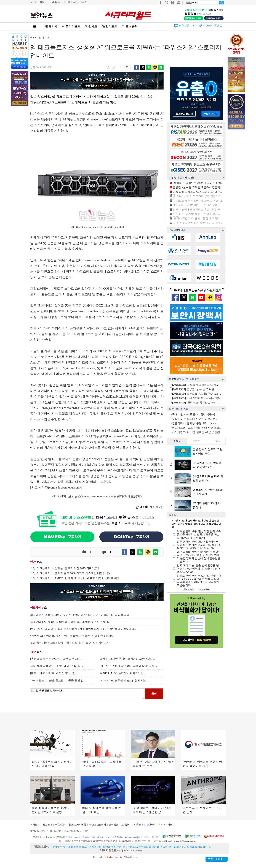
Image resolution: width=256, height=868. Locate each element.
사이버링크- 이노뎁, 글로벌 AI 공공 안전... (197, 432)
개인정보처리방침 (77, 825)
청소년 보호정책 (97, 825)
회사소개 (35, 825)
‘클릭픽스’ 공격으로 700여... (196, 403)
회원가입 (44, 2)
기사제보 (56, 2)
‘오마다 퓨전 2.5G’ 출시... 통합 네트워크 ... (198, 218)
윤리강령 (114, 825)
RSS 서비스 (166, 825)
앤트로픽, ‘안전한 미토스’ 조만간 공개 (195, 205)
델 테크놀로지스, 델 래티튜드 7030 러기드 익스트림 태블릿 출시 (72, 573)
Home (33, 38)
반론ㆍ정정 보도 (217, 859)
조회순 (177, 441)
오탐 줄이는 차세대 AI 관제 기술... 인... (195, 419)
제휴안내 (138, 825)
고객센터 (126, 825)
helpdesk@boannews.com (185, 841)
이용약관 (60, 825)
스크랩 (67, 2)
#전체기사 (51, 26)
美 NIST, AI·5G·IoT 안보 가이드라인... (123, 673)
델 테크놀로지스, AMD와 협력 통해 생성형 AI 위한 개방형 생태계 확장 (76, 578)
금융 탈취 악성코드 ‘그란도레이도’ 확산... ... (57, 666)
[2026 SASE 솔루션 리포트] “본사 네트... (124, 680)
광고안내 (47, 825)
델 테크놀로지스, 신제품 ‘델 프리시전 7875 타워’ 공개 (66, 568)
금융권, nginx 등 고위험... (194, 389)
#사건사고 (91, 26)
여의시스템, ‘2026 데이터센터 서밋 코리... (197, 428)
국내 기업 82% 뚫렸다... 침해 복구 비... (195, 414)
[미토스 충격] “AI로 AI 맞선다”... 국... (53, 673)
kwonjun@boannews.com (130, 851)
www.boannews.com (95, 496)
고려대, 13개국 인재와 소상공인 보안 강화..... (127, 659)
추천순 (196, 441)
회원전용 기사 (187, 26)
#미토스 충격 (129, 26)
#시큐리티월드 (71, 26)
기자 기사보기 (150, 507)
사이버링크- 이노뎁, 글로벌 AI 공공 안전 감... (58, 680)
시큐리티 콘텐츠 (213, 26)
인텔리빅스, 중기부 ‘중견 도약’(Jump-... (195, 423)
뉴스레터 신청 (80, 2)
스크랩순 (216, 441)
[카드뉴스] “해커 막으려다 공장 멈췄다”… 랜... (128, 666)
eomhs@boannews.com (64, 487)
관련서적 (151, 825)
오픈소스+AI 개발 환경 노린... (197, 394)
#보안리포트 (109, 26)
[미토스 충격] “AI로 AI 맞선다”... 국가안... (197, 223)
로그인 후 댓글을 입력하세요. (87, 694)
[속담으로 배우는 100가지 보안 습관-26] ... (56, 659)
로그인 (33, 2)
